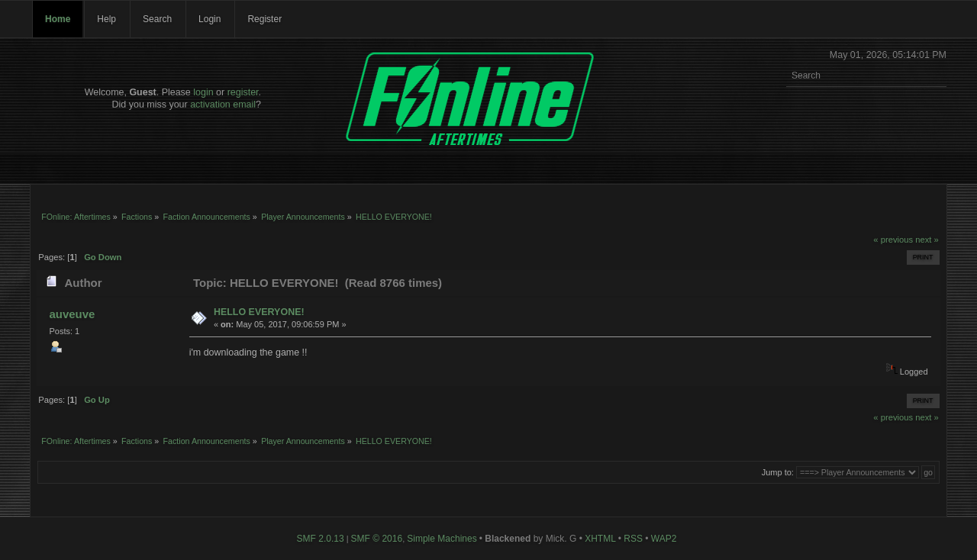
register (243, 92)
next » (927, 240)
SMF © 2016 (377, 539)
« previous (893, 240)
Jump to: (778, 472)
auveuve (72, 314)
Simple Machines (442, 539)
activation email (223, 105)
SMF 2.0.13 (321, 539)
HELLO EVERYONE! (259, 312)
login (203, 92)
